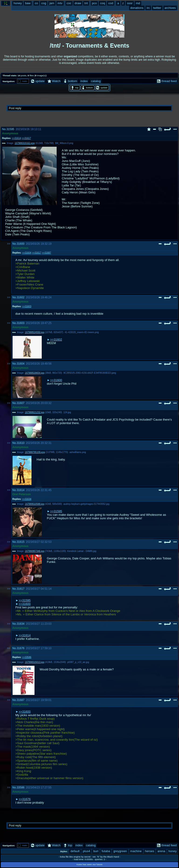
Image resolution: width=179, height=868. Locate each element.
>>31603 (27, 306)
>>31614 (16, 138)
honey (173, 851)
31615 (21, 542)
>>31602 (56, 340)
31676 (21, 648)
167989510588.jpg (35, 504)
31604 (21, 364)
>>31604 (27, 253)
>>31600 (56, 380)
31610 (21, 443)
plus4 (86, 851)
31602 (21, 297)
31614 (21, 490)
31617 (21, 589)
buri (96, 851)
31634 (21, 624)
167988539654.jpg (35, 373)
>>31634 (27, 499)
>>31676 (25, 799)
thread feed (167, 81)
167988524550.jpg (35, 332)
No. (4, 129)
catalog (96, 81)
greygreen (120, 851)
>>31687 (46, 253)
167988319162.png (25, 143)
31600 (21, 244)
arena (161, 851)
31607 (21, 403)
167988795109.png (35, 452)
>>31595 (56, 511)
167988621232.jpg (35, 412)
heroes (150, 851)
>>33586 (27, 657)
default (75, 851)
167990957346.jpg (35, 551)
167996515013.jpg (35, 662)
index (84, 81)
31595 (10, 129)
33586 (21, 788)
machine (136, 851)
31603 (21, 323)
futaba (106, 851)
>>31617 (26, 138)
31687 (21, 700)
